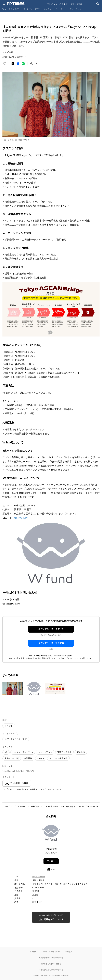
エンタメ (48, 9)
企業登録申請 (76, 4)
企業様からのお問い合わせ (51, 964)
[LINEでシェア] (23, 64)
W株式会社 (35, 806)
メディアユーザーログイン (51, 629)
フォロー (51, 861)
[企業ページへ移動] (51, 834)
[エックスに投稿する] (13, 64)
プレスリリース (20, 806)
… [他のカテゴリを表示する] (85, 8)
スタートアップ (45, 752)
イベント (9, 726)
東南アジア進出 (64, 752)
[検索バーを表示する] (98, 4)
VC (6, 752)
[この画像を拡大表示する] (13, 689)
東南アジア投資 (12, 758)
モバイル (28, 9)
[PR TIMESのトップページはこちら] (16, 4)
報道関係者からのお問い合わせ (51, 958)
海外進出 (81, 752)
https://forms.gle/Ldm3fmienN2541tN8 (18, 771)
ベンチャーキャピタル (23, 752)
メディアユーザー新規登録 (51, 643)
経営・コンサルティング (16, 739)
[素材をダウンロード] (31, 64)
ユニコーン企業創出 (58, 758)
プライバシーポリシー (51, 952)
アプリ (38, 9)
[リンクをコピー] (37, 64)
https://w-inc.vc (21, 518)
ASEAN (41, 758)
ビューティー (61, 9)
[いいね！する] (5, 64)
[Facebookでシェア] (18, 64)
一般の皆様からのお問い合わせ (51, 970)
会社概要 (33, 952)
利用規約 (69, 952)
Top (4, 9)
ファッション (76, 9)
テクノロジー (15, 9)
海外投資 (28, 758)
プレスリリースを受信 (57, 4)
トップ (7, 806)
